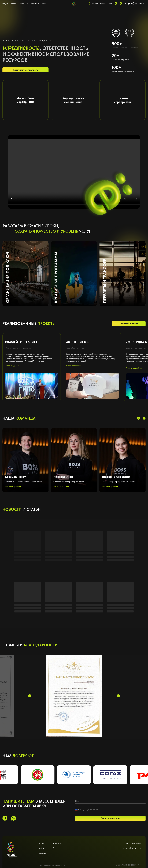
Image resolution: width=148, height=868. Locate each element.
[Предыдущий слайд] (30, 696)
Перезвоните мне (110, 818)
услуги (5, 3)
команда (24, 3)
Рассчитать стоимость (25, 70)
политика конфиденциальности (52, 865)
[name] (110, 801)
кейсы (14, 3)
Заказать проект (129, 324)
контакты (35, 3)
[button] (25, 460)
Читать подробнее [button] (13, 486)
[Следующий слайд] (118, 696)
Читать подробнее (13, 366)
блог (44, 3)
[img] (12, 847)
